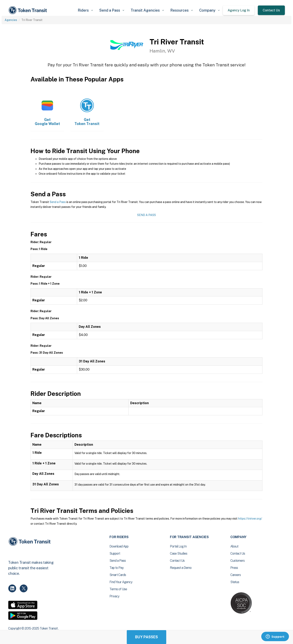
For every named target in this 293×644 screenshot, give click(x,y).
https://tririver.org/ (250, 519)
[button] (85, 10)
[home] (28, 10)
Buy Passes (146, 637)
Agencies (11, 20)
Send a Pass (58, 202)
